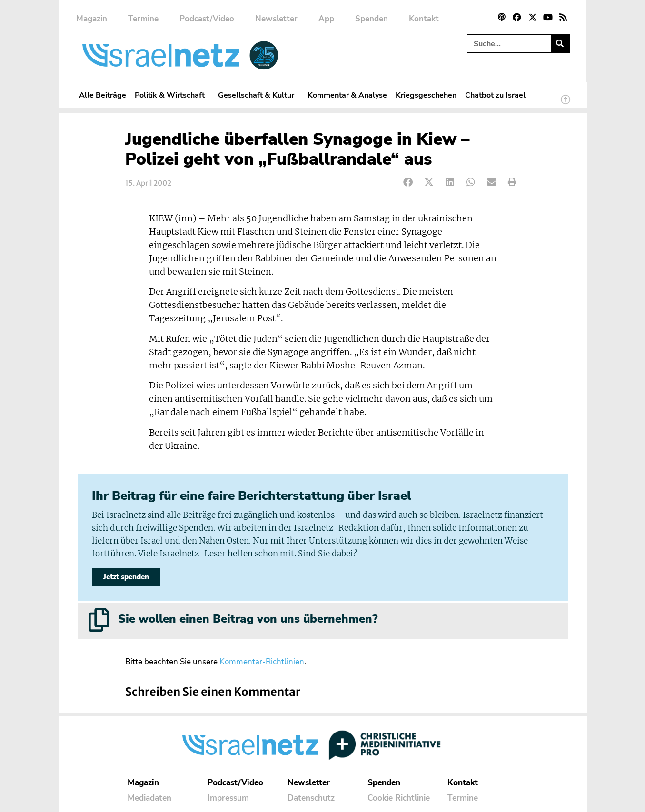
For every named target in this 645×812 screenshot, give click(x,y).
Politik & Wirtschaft (172, 95)
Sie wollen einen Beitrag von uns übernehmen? (248, 619)
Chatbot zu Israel (495, 95)
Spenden (372, 19)
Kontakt (424, 19)
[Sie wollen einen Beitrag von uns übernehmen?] (99, 620)
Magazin (92, 19)
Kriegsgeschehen (426, 95)
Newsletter (276, 19)
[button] (409, 182)
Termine (143, 19)
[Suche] (560, 44)
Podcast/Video (207, 19)
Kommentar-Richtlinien (262, 662)
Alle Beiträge (103, 95)
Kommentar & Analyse (347, 95)
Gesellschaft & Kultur (258, 95)
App (326, 19)
